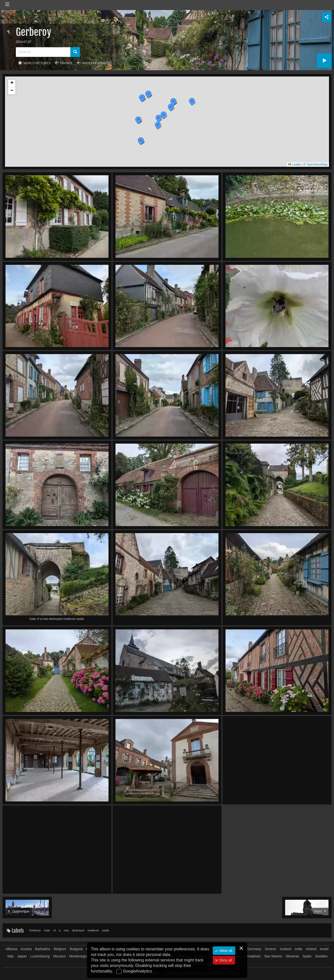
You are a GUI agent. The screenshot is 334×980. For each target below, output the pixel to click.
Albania (11, 949)
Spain (307, 956)
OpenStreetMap (317, 165)
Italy (11, 956)
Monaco (60, 956)
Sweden (321, 956)
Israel (324, 949)
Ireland (311, 949)
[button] (141, 141)
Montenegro (79, 956)
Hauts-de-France (97, 63)
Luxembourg (40, 956)
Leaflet (295, 165)
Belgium (60, 949)
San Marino (273, 956)
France (66, 63)
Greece (271, 949)
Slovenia (292, 956)
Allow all (225, 951)
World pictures (37, 63)
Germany (254, 949)
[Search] (43, 52)
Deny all (225, 960)
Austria (26, 949)
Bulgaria (76, 949)
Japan (22, 956)
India (298, 949)
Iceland (286, 949)
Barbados (43, 949)
